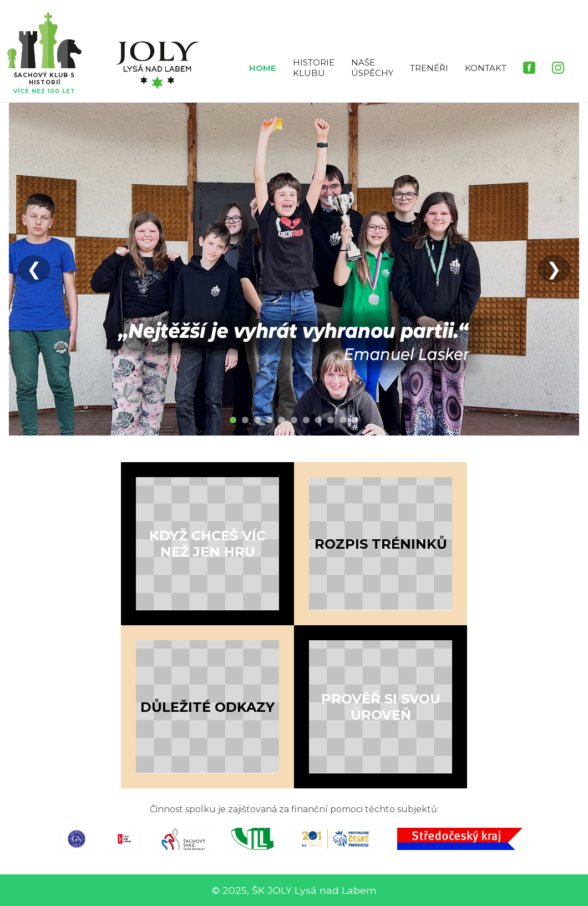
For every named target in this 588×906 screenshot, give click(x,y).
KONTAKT (486, 68)
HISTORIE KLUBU (314, 68)
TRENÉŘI (429, 68)
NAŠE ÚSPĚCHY (372, 68)
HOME (263, 68)
